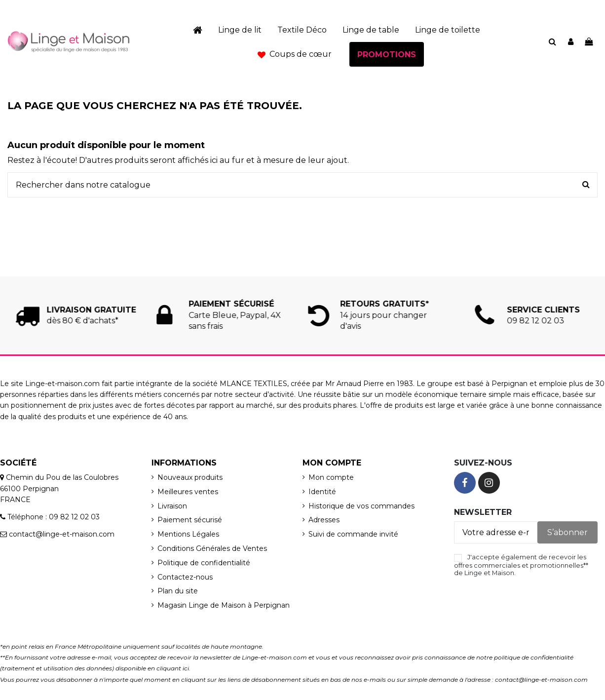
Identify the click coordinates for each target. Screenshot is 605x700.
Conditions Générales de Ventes (212, 548)
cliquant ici (173, 668)
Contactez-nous (185, 577)
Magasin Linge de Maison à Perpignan (224, 605)
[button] (295, 54)
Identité (322, 492)
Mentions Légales (188, 534)
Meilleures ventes (188, 492)
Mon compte (331, 477)
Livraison (172, 506)
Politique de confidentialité (204, 563)
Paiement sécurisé (190, 520)
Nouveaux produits (190, 477)
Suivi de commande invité (353, 534)
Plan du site (178, 591)
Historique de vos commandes (361, 506)
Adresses (324, 520)
